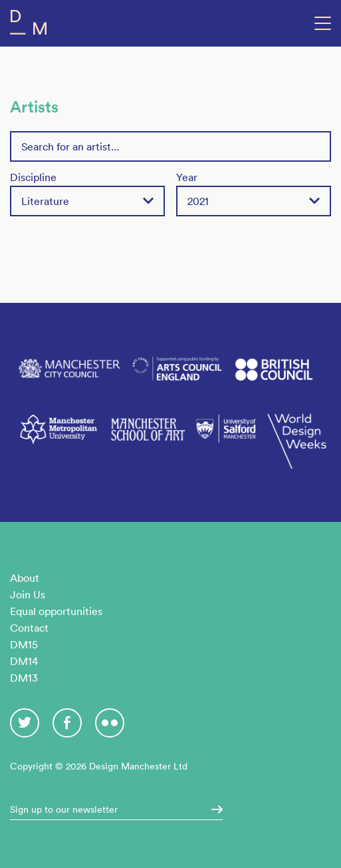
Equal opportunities (56, 611)
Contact (29, 628)
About (25, 578)
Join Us (28, 594)
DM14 (24, 661)
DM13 (24, 678)
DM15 (24, 644)
